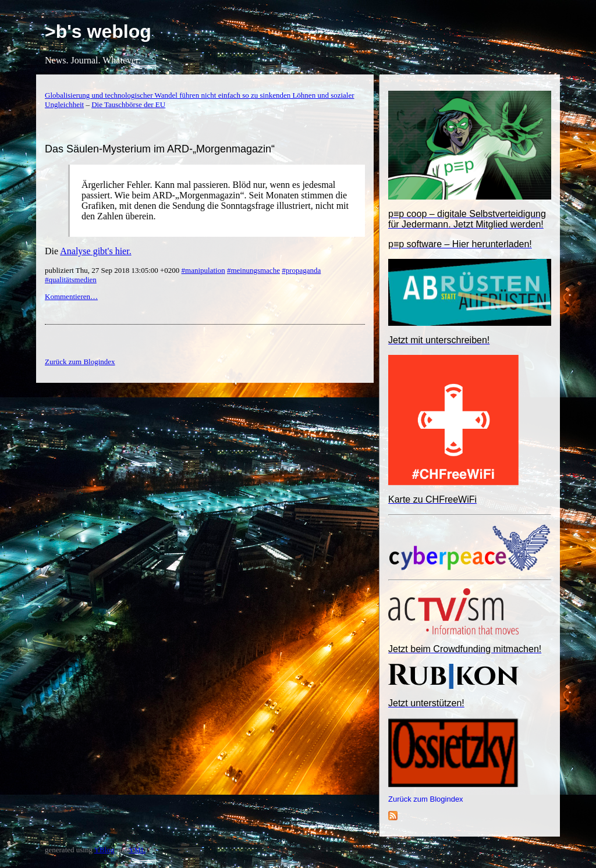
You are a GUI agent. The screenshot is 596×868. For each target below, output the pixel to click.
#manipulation (203, 270)
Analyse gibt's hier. (95, 251)
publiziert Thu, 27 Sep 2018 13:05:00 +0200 (113, 270)
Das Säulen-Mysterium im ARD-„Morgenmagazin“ (160, 149)
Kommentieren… (71, 296)
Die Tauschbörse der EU (128, 104)
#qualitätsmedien (71, 280)
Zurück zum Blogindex (426, 799)
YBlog (104, 850)
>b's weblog (98, 31)
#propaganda (301, 270)
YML (137, 850)
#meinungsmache (253, 270)
